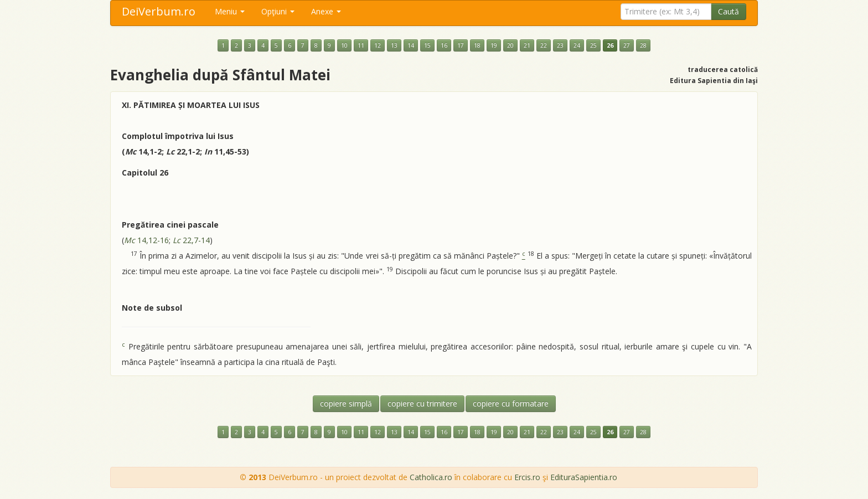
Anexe (326, 11)
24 (577, 45)
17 (461, 45)
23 (560, 45)
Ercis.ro (527, 477)
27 (627, 45)
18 (477, 45)
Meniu (230, 11)
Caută (728, 11)
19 (494, 45)
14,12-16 (146, 240)
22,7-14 (191, 240)
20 (510, 45)
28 (643, 45)
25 (593, 45)
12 (378, 45)
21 (527, 45)
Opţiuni (278, 11)
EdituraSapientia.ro (584, 477)
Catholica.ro (431, 477)
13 (394, 45)
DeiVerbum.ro (159, 11)
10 (344, 45)
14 (411, 45)
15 (427, 45)
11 (361, 45)
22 (544, 45)
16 (444, 45)
